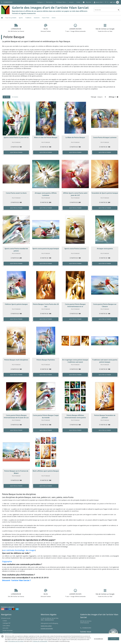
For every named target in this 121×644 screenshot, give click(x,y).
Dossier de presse (8, 630)
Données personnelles (47, 629)
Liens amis (5, 628)
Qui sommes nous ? (8, 633)
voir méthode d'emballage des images (19, 550)
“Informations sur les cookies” (16, 641)
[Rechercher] (119, 10)
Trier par (94, 97)
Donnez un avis (6, 618)
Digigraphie (7, 561)
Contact (78, 2)
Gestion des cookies (46, 626)
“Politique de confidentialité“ (40, 641)
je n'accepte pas (99, 639)
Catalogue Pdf (6, 623)
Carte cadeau (6, 626)
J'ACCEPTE (114, 639)
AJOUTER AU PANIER (16, 152)
